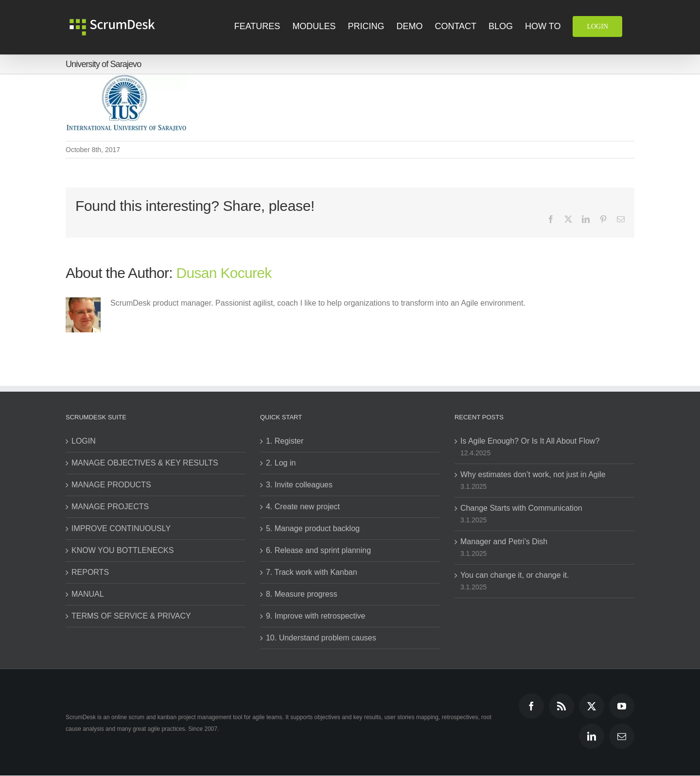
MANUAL (88, 594)
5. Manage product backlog (313, 528)
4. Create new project (303, 507)
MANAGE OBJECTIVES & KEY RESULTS (145, 463)
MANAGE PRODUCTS (111, 485)
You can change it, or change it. (515, 575)
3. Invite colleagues (299, 485)
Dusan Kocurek (224, 273)
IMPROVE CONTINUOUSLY (121, 528)
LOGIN (84, 441)
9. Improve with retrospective (316, 616)
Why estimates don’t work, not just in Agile (533, 474)
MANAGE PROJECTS (110, 507)
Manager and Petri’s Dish (504, 542)
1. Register (285, 441)
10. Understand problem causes (321, 638)
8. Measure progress (302, 594)
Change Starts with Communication (521, 508)
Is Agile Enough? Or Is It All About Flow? (530, 441)
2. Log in (281, 463)
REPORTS (90, 572)
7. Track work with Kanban (312, 572)
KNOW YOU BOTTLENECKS (122, 550)
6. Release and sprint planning (318, 550)
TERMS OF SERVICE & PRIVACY (131, 616)
